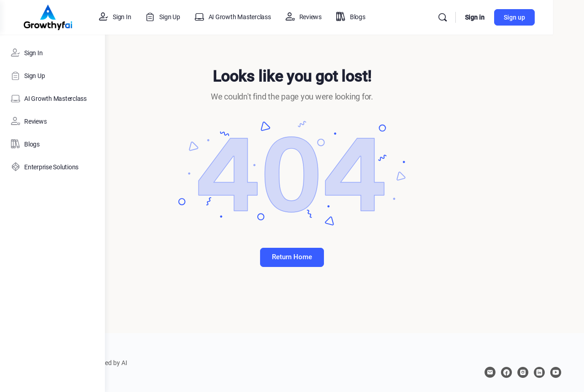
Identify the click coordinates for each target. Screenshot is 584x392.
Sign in (506, 17)
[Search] (474, 17)
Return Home (344, 257)
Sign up (545, 17)
